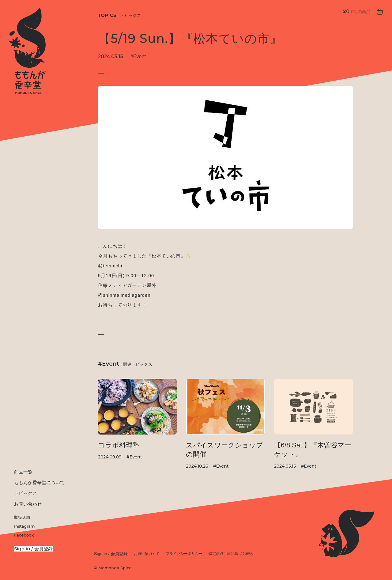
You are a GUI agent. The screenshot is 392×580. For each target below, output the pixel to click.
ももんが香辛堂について (39, 482)
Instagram (24, 526)
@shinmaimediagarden (124, 295)
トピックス (26, 493)
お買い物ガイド (147, 554)
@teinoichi (110, 266)
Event (139, 56)
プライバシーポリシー (184, 554)
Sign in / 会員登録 (33, 549)
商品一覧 (23, 472)
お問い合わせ (28, 504)
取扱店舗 (22, 517)
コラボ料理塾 (119, 445)
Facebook (24, 535)
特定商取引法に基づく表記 (231, 554)
